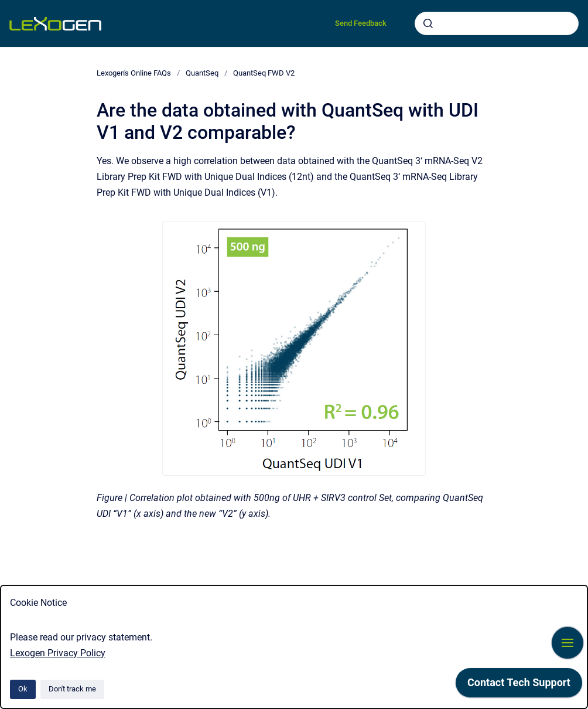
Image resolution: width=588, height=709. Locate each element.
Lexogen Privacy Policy (58, 653)
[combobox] (497, 23)
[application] (519, 686)
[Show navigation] (568, 643)
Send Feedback (361, 23)
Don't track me (72, 689)
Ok (23, 689)
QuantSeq (202, 73)
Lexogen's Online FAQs (134, 73)
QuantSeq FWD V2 (264, 73)
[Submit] (428, 23)
